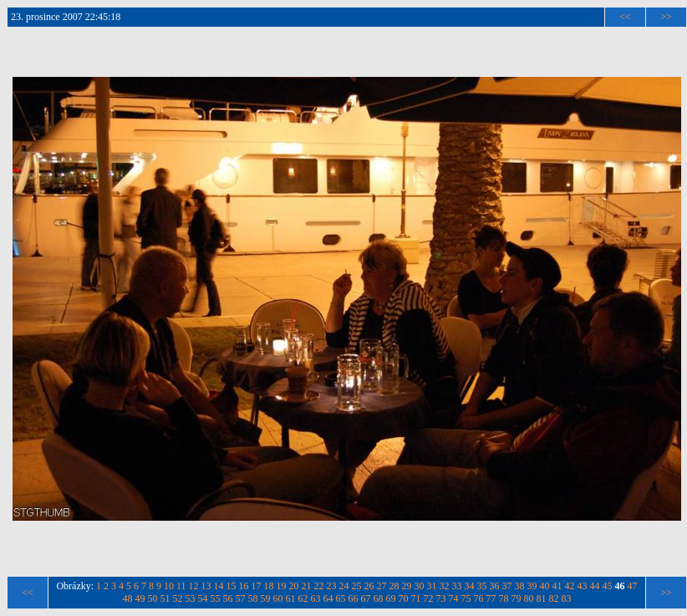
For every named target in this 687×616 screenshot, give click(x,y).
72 (429, 598)
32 (445, 586)
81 (542, 598)
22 (319, 586)
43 (583, 586)
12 (194, 586)
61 (291, 598)
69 (391, 598)
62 (303, 598)
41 (557, 586)
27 (382, 586)
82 (554, 598)
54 (203, 598)
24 (344, 586)
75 (466, 598)
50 (153, 598)
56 (228, 598)
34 (470, 586)
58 (253, 598)
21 (307, 586)
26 (369, 586)
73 (441, 598)
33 (457, 586)
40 (545, 586)
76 (479, 598)
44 (595, 586)
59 (266, 598)
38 (520, 586)
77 (491, 598)
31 (432, 586)
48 (128, 598)
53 (191, 598)
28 (394, 586)
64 (328, 598)
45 (608, 586)
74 (454, 598)
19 (282, 586)
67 (366, 598)
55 (216, 598)
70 (404, 598)
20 (294, 586)
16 (244, 586)
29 (407, 586)
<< (625, 17)
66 (354, 598)
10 (169, 586)
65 (341, 598)
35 (482, 586)
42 (570, 586)
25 (357, 586)
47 (633, 586)
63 (316, 598)
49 (140, 598)
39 (532, 586)
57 (241, 598)
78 (504, 598)
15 (232, 586)
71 (416, 598)
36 (495, 586)
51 (165, 598)
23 (332, 586)
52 (178, 598)
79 (517, 598)
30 (420, 586)
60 (278, 598)
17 (257, 586)
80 (529, 598)
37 (507, 586)
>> (666, 17)
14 (219, 586)
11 (181, 586)
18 (269, 586)
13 (206, 586)
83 (567, 598)
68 (379, 598)
